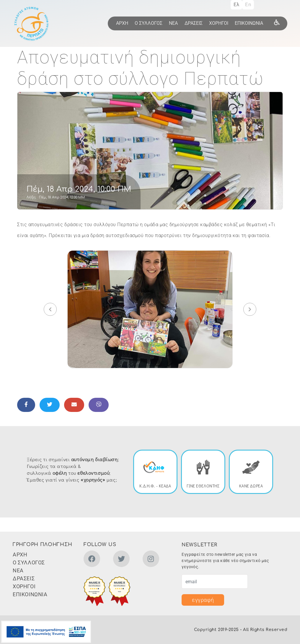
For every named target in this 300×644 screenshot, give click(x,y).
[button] (150, 309)
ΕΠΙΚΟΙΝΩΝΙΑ (249, 23)
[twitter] (121, 560)
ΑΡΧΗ (122, 23)
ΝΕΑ (173, 23)
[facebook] (92, 560)
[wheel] (277, 22)
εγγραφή (203, 600)
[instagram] (151, 560)
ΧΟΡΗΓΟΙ (219, 23)
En (248, 4)
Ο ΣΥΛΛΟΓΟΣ (149, 23)
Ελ (237, 4)
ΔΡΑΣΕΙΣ (194, 23)
